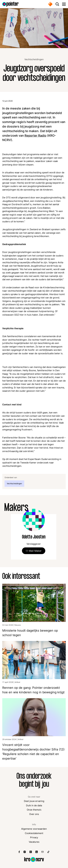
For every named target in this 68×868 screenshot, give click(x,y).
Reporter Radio (35, 136)
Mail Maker (35, 551)
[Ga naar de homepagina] (10, 4)
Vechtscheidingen (34, 59)
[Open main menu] (64, 4)
